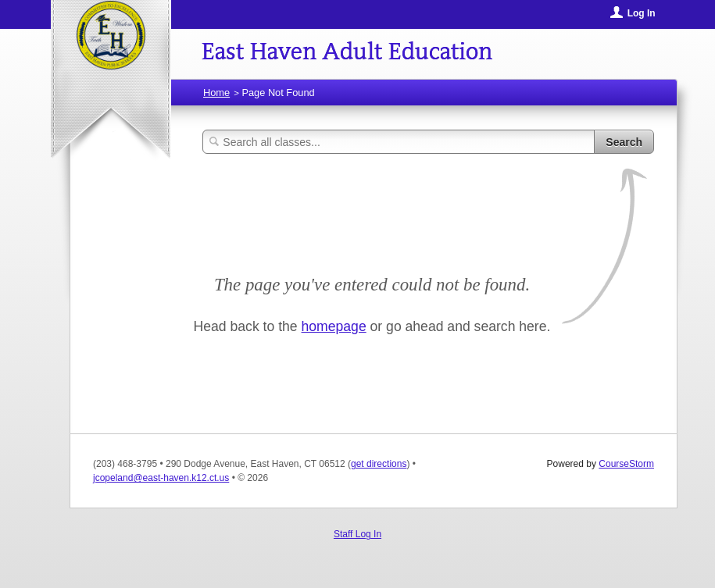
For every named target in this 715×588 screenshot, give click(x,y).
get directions (379, 464)
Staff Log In (357, 534)
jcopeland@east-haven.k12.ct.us (161, 478)
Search (624, 142)
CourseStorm (626, 464)
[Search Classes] (399, 142)
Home (216, 93)
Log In (642, 13)
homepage (334, 326)
